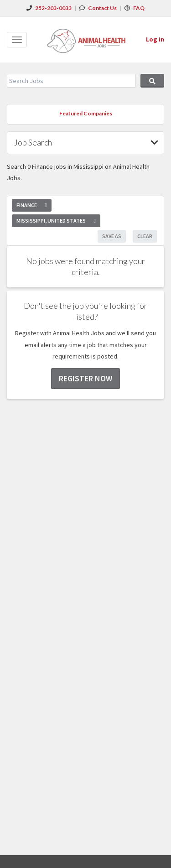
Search (152, 81)
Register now (85, 378)
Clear (145, 236)
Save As (112, 236)
